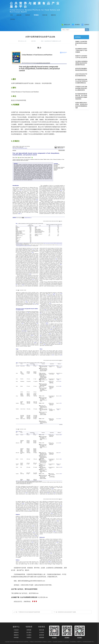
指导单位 (13, 19)
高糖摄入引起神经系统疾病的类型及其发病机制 (81, 43)
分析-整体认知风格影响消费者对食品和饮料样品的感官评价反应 (81, 63)
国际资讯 (53, 15)
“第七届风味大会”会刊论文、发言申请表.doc (25, 593)
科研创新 (16, 638)
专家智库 (28, 15)
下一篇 (65, 612)
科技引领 (45, 15)
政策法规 (19, 15)
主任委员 (29, 635)
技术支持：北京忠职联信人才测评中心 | (74, 642)
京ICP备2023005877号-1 (88, 642)
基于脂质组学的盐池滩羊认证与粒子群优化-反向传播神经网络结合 (81, 81)
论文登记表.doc (43, 597)
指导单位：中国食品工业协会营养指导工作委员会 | (36, 642)
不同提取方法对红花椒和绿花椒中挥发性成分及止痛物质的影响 (81, 88)
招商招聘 (42, 638)
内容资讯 (42, 627)
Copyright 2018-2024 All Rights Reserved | (15, 642)
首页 (12, 15)
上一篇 (27, 612)
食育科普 (42, 635)
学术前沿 (36, 15)
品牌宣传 (16, 632)
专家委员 (29, 638)
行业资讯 (42, 632)
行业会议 (16, 630)
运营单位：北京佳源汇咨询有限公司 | (56, 642)
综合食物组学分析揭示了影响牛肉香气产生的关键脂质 (81, 50)
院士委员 (29, 632)
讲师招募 (29, 630)
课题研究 (16, 635)
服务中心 (16, 627)
